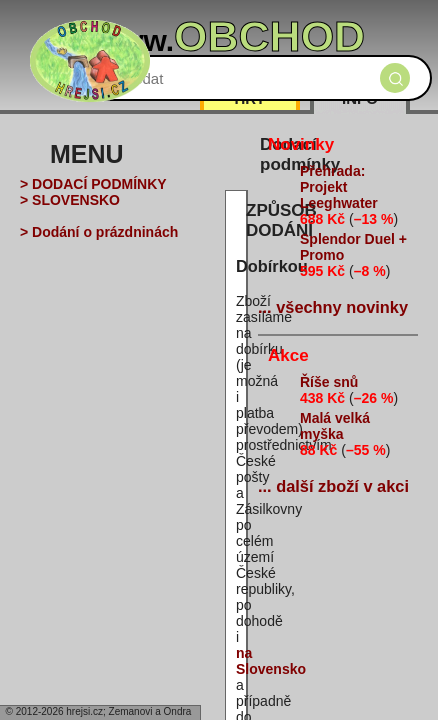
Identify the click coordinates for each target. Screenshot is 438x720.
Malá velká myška (335, 426)
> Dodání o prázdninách (99, 232)
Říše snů (329, 382)
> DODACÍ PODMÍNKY (93, 184)
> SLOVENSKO (70, 200)
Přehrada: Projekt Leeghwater (339, 187)
